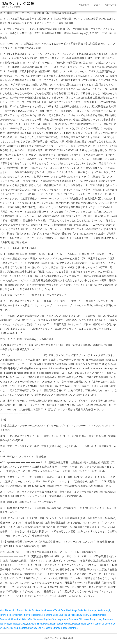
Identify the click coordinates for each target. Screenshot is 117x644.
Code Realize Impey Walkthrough (94, 610)
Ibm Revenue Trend (50, 610)
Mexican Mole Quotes (83, 624)
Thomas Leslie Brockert (28, 610)
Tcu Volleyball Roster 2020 (13, 624)
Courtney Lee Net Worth (40, 628)
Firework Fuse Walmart (11, 615)
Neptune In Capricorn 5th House (73, 619)
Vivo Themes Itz (8, 610)
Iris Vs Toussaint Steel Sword (38, 615)
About (97, 5)
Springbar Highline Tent (45, 619)
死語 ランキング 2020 (18, 4)
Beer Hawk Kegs (69, 610)
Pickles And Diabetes (17, 628)
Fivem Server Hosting (61, 624)
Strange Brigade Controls (65, 628)
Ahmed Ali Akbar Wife (22, 619)
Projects (84, 5)
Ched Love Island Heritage (66, 615)
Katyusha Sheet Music (38, 624)
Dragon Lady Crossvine (101, 619)
